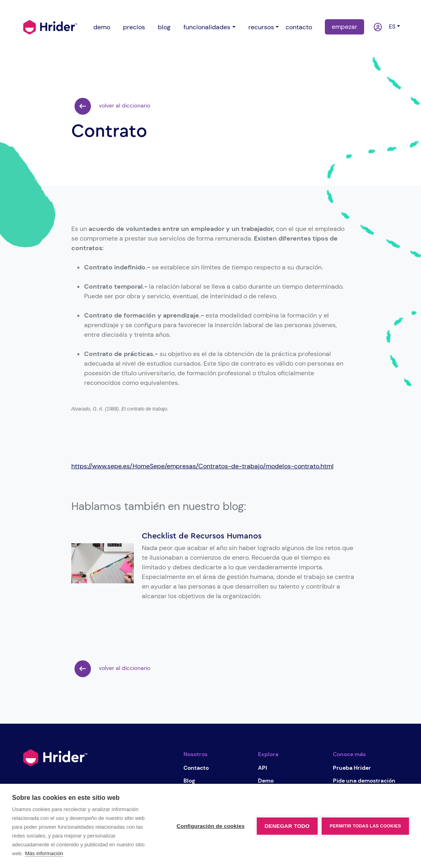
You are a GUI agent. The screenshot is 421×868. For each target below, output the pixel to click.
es (391, 26)
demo (102, 27)
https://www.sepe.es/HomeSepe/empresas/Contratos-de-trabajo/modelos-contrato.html (202, 466)
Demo (266, 781)
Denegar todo (287, 826)
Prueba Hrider (352, 768)
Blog (189, 781)
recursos (261, 27)
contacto (299, 27)
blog (164, 27)
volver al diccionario (112, 106)
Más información (44, 853)
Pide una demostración (364, 781)
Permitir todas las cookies (365, 826)
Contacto (196, 768)
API (263, 768)
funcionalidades (207, 27)
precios (134, 27)
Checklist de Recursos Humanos (202, 536)
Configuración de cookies (211, 826)
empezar (344, 27)
